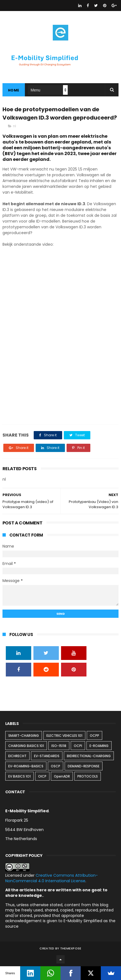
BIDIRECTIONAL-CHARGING (89, 756)
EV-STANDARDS (47, 756)
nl (15, 126)
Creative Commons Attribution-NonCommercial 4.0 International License (52, 878)
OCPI (78, 746)
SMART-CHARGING (24, 736)
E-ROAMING (99, 746)
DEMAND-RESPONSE (84, 766)
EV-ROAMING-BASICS (26, 766)
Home (14, 90)
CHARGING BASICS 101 (26, 746)
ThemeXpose (71, 948)
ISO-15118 (59, 746)
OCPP (94, 736)
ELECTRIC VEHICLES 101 (64, 736)
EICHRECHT (17, 756)
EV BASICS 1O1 (19, 776)
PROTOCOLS (88, 776)
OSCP (56, 766)
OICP (42, 776)
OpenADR (62, 776)
